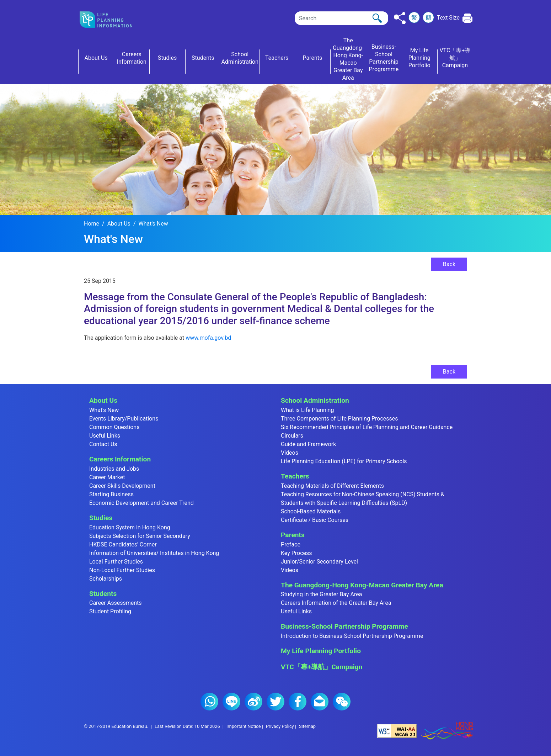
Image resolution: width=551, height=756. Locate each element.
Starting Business (111, 494)
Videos (290, 453)
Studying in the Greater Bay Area (321, 594)
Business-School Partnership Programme (344, 626)
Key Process (296, 553)
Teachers (295, 476)
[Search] (341, 18)
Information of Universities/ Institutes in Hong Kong (154, 553)
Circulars (292, 436)
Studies (101, 518)
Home (92, 224)
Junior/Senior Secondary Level (319, 562)
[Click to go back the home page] (112, 20)
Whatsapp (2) (209, 702)
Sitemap (307, 726)
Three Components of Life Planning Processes (339, 419)
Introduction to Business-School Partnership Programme (352, 636)
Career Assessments (116, 603)
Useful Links (105, 436)
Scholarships (106, 579)
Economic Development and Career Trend (141, 503)
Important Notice (244, 726)
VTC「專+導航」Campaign (322, 667)
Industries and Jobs (114, 469)
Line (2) (231, 702)
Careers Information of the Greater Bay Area (336, 603)
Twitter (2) (275, 702)
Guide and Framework (308, 444)
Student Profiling (110, 611)
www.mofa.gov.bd (208, 338)
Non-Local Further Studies (122, 570)
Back (449, 264)
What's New (153, 224)
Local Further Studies (116, 562)
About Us (119, 224)
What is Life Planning (307, 410)
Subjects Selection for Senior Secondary (140, 536)
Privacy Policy (280, 726)
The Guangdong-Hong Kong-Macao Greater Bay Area (362, 585)
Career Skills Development (122, 486)
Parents (293, 535)
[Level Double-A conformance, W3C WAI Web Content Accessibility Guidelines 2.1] (397, 731)
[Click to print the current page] (468, 18)
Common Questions (114, 427)
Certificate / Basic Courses (315, 520)
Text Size (448, 18)
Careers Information (120, 459)
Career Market (107, 477)
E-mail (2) (320, 702)
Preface (291, 544)
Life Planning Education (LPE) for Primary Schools (344, 461)
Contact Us (103, 444)
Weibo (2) (253, 702)
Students (103, 594)
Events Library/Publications (124, 419)
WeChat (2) (342, 702)
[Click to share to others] (400, 18)
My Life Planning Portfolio (321, 651)
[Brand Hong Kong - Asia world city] (447, 731)
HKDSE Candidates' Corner (123, 544)
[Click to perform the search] (377, 18)
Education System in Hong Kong (130, 527)
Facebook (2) (298, 702)
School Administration (315, 400)
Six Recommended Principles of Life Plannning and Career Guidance (367, 427)
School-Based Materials (311, 511)
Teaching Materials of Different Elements (332, 486)
